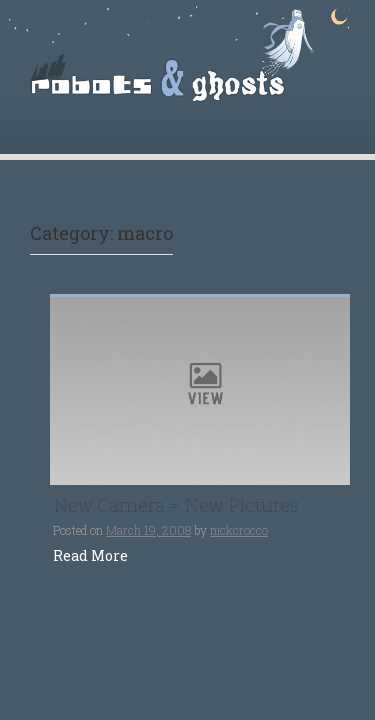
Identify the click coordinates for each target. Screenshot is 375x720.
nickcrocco (239, 530)
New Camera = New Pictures (176, 505)
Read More (90, 555)
